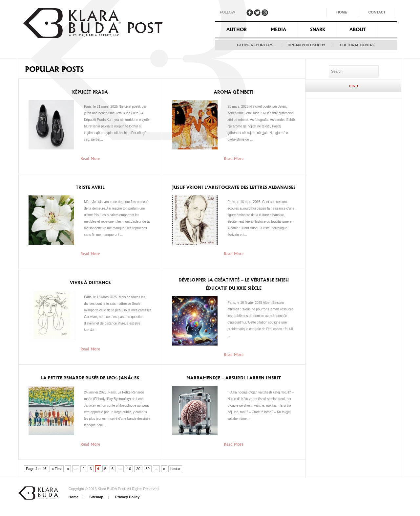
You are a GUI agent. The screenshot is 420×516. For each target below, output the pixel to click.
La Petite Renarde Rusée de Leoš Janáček (90, 378)
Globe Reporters (255, 45)
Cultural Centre (357, 45)
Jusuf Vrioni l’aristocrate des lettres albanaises (234, 187)
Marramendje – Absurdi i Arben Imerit (234, 378)
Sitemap (96, 497)
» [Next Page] (164, 469)
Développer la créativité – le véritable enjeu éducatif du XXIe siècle (234, 284)
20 (138, 469)
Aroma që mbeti (234, 92)
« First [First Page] (57, 469)
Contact (377, 12)
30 (148, 469)
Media (278, 30)
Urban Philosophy (307, 45)
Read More (90, 158)
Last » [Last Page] (175, 469)
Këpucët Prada (90, 92)
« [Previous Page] (68, 469)
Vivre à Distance (90, 283)
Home (342, 12)
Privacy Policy (127, 497)
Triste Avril (90, 187)
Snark (318, 30)
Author (237, 30)
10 (129, 469)
